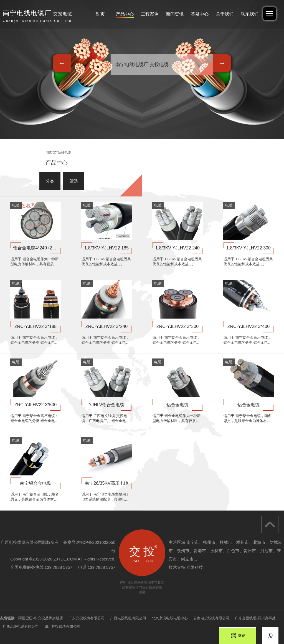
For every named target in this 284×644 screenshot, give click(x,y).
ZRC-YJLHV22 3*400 (248, 326)
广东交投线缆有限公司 (87, 618)
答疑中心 (200, 14)
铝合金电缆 (177, 405)
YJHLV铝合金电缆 (107, 405)
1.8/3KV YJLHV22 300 (248, 248)
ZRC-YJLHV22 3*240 (106, 326)
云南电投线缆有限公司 (211, 618)
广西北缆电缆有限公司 (21, 626)
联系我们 (250, 14)
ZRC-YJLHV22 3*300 (177, 326)
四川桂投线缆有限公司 (62, 626)
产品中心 (125, 14)
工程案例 (150, 14)
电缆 (16, 205)
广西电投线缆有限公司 (128, 618)
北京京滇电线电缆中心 (170, 618)
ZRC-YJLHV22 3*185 (35, 326)
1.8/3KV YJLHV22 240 (177, 248)
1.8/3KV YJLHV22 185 (106, 248)
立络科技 (195, 567)
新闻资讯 (175, 14)
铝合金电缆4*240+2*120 (37, 248)
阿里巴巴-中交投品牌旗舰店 (40, 618)
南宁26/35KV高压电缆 (106, 483)
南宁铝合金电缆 (35, 483)
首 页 (100, 14)
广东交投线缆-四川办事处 (255, 618)
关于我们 (225, 14)
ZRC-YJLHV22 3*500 (35, 405)
